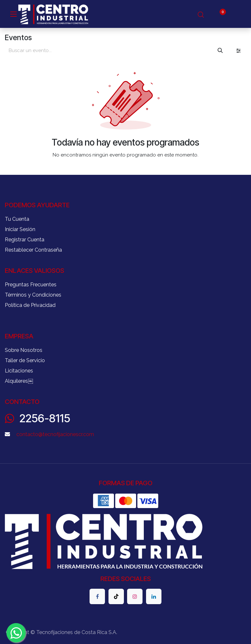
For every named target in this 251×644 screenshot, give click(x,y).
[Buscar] (220, 50)
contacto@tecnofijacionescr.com (55, 434)
